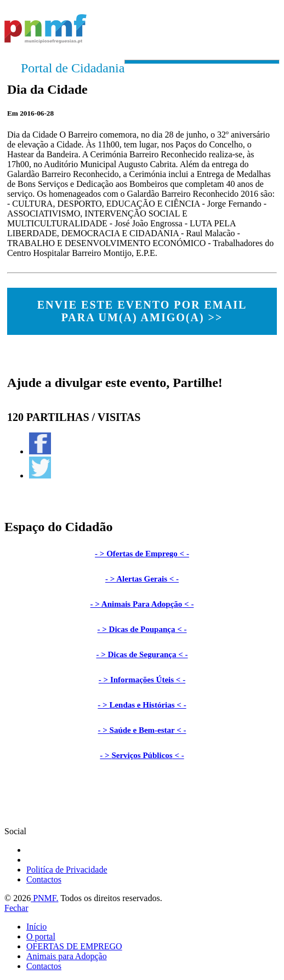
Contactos (44, 879)
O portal (41, 936)
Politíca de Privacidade (67, 870)
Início (36, 927)
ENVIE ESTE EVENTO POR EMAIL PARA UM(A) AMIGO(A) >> (142, 311)
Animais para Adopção (67, 956)
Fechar (16, 908)
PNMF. (44, 898)
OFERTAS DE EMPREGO (74, 946)
